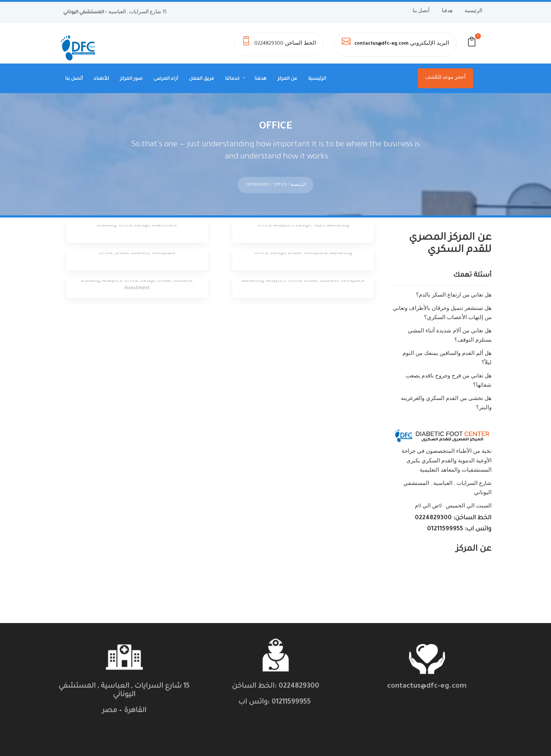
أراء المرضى (166, 79)
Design (142, 215)
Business (141, 243)
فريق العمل (201, 79)
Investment (165, 215)
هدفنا (447, 11)
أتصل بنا (421, 11)
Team (319, 215)
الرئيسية (473, 11)
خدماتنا (233, 79)
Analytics (284, 215)
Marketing (338, 215)
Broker (122, 243)
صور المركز (131, 79)
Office (125, 215)
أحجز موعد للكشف (445, 78)
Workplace (164, 243)
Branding (107, 215)
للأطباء (101, 79)
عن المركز (287, 79)
